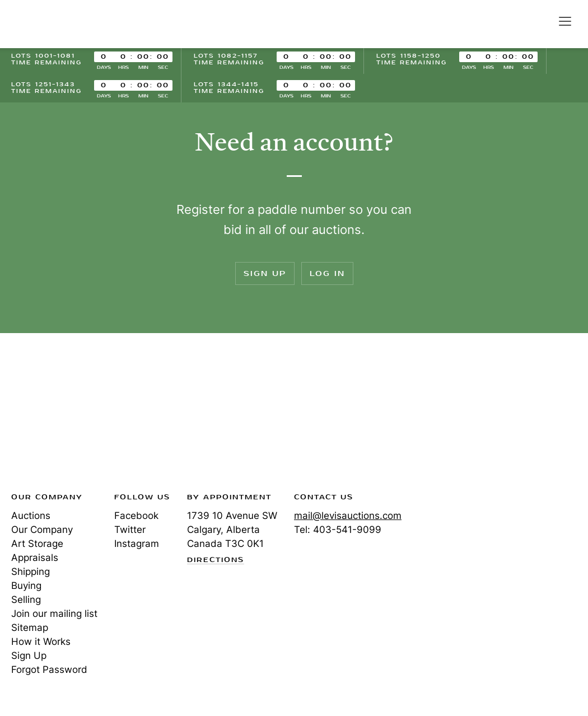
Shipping (31, 572)
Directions (216, 560)
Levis (48, 416)
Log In (327, 273)
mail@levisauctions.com (348, 516)
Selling (26, 600)
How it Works (41, 642)
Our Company (42, 530)
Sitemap (30, 628)
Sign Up (265, 273)
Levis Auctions (50, 24)
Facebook (136, 516)
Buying (26, 586)
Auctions (31, 516)
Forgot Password (49, 670)
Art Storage (37, 544)
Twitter (130, 530)
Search (541, 21)
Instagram (137, 544)
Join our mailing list (54, 614)
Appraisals (35, 558)
